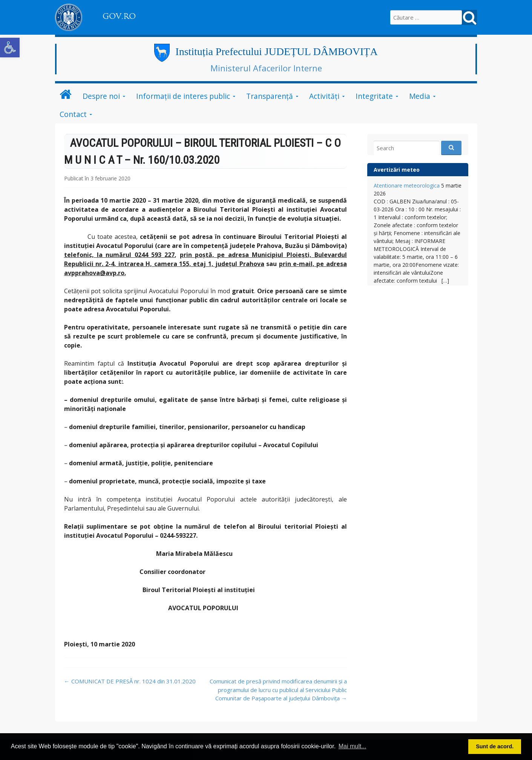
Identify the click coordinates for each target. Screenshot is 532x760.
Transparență (270, 96)
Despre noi (101, 96)
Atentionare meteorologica (407, 185)
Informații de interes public (183, 96)
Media (420, 96)
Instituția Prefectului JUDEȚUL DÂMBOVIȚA (276, 52)
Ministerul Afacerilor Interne (266, 68)
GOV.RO (119, 16)
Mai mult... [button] (353, 746)
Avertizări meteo (397, 170)
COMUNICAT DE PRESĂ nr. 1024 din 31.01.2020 (130, 681)
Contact (73, 114)
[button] (10, 48)
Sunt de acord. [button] (495, 746)
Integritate (374, 96)
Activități (324, 96)
